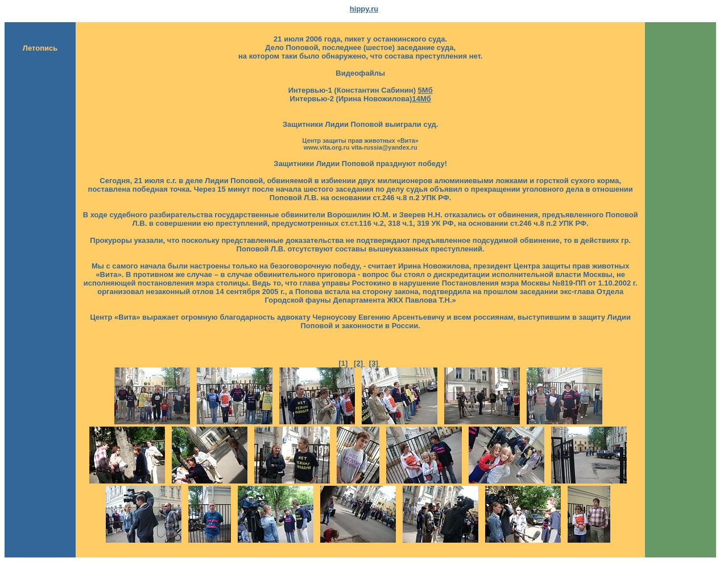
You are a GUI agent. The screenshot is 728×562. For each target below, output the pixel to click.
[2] (359, 363)
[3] (375, 363)
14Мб (421, 99)
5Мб (425, 90)
